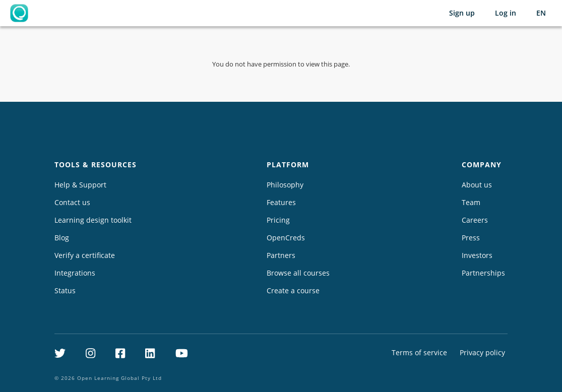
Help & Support (80, 185)
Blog (62, 238)
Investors (477, 255)
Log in (506, 13)
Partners (281, 255)
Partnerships (483, 273)
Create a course (293, 290)
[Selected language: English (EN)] (541, 13)
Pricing (278, 220)
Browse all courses (298, 273)
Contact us (72, 202)
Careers (475, 220)
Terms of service (419, 352)
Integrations (75, 273)
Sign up (462, 13)
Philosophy (285, 185)
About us (477, 185)
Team (471, 202)
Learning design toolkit (93, 220)
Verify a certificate (85, 255)
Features (281, 202)
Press (471, 238)
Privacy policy (482, 352)
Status (65, 290)
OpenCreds (286, 238)
